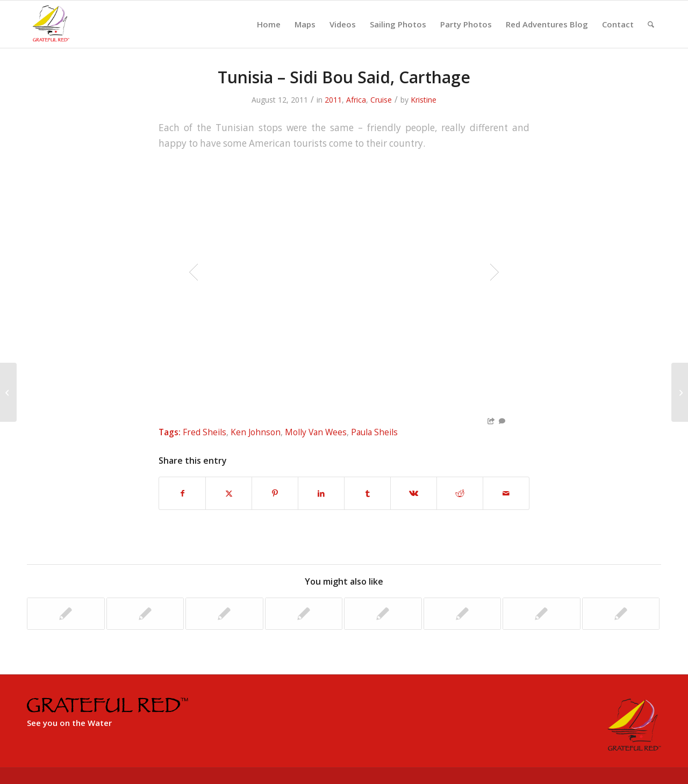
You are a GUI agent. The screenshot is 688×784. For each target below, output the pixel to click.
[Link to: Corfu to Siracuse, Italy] (383, 614)
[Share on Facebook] (182, 493)
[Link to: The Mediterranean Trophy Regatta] (304, 614)
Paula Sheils (374, 432)
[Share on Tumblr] (367, 493)
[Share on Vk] (414, 493)
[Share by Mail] (506, 493)
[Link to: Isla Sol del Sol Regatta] (145, 614)
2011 (333, 100)
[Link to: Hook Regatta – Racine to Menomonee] (542, 614)
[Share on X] (229, 493)
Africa (356, 100)
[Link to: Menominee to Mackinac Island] (463, 614)
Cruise (381, 100)
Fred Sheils (205, 432)
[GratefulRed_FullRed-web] (51, 24)
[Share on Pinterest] (275, 493)
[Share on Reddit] (460, 493)
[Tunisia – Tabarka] (680, 392)
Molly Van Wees (316, 432)
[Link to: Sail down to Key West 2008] (621, 614)
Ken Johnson (256, 432)
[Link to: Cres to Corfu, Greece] (66, 614)
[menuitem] (269, 24)
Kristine (424, 100)
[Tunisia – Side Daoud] (8, 392)
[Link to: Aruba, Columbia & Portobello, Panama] (224, 614)
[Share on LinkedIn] (321, 493)
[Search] (651, 24)
